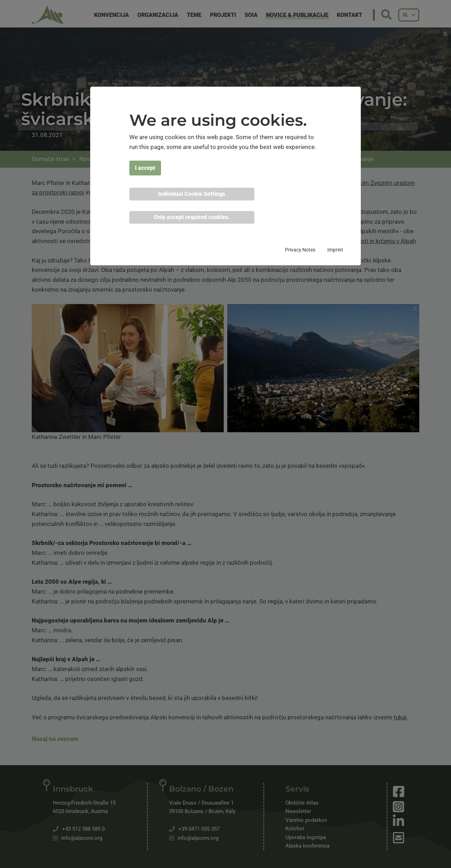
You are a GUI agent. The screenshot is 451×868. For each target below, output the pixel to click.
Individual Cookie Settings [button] (192, 194)
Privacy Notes (300, 250)
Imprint (335, 250)
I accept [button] (145, 168)
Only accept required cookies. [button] (192, 217)
